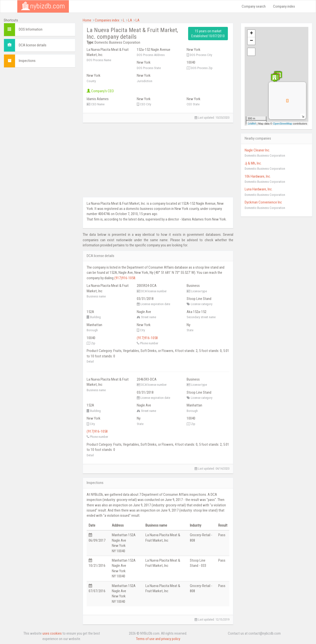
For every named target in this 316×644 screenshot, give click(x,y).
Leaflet (252, 124)
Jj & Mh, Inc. (253, 163)
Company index (284, 6)
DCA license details (33, 45)
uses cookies (52, 633)
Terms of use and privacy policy (158, 639)
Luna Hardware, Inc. (259, 189)
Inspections (27, 61)
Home (87, 20)
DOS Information (31, 29)
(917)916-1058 (125, 278)
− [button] (251, 41)
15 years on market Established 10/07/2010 (208, 34)
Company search (254, 6)
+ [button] (251, 34)
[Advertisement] (39, 145)
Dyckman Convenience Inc (263, 202)
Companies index (107, 20)
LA (130, 20)
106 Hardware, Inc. (258, 176)
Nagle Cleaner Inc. (257, 150)
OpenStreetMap (283, 124)
